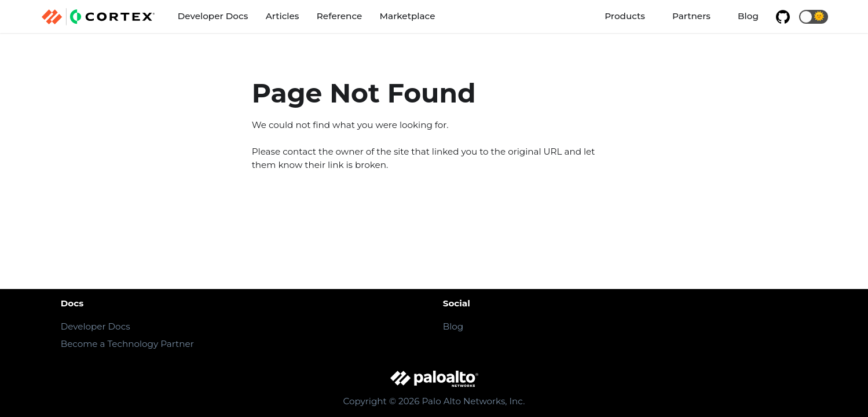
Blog (748, 16)
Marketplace (408, 16)
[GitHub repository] (783, 17)
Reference (339, 16)
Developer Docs (213, 16)
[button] (814, 17)
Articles (283, 16)
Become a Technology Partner (127, 344)
